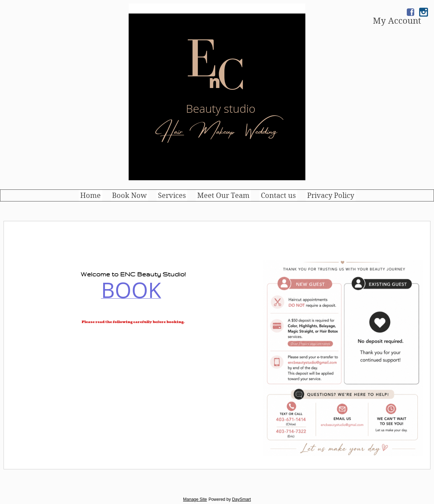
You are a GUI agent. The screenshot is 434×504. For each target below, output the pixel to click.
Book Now (129, 195)
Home (90, 195)
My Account (397, 21)
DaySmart (242, 499)
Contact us (278, 195)
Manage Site (195, 499)
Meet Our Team (223, 195)
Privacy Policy (331, 195)
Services (172, 195)
